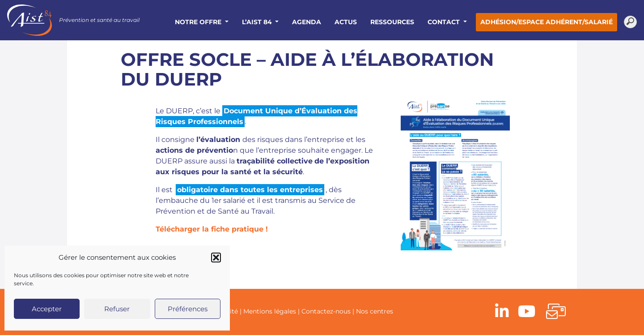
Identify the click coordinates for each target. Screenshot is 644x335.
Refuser (117, 309)
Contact (445, 22)
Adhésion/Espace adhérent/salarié (547, 22)
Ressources (392, 22)
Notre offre (199, 22)
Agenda (307, 22)
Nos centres (375, 311)
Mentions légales (270, 311)
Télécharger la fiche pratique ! (212, 229)
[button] (216, 258)
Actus (346, 22)
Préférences (188, 309)
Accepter (47, 309)
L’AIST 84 (258, 22)
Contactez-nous (326, 311)
